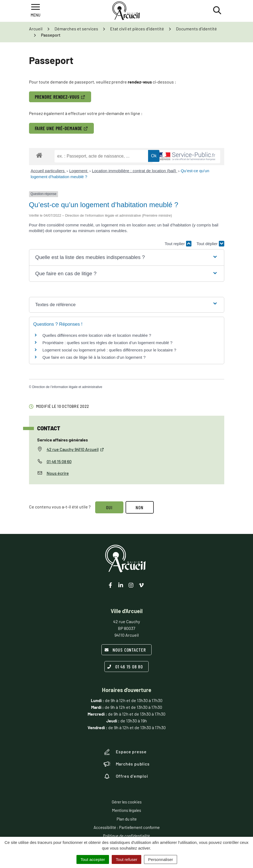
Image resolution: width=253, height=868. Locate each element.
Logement (79, 171)
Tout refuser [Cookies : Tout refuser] (126, 859)
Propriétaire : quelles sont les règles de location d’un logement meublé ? (108, 343)
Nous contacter (125, 650)
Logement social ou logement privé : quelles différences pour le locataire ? (109, 350)
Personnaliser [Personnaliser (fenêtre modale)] (161, 859)
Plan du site (127, 819)
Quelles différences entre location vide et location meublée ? (97, 335)
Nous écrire (58, 473)
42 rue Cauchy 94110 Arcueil (75, 449)
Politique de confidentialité (126, 836)
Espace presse (125, 752)
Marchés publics (127, 764)
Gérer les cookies (127, 802)
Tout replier (178, 244)
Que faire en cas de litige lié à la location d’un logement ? (94, 357)
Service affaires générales (63, 440)
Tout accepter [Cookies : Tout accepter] (93, 859)
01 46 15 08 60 (59, 461)
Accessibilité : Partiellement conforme (127, 827)
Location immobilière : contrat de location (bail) (134, 171)
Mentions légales (126, 810)
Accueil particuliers (48, 171)
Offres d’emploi (126, 776)
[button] (127, 257)
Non (140, 507)
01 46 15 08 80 (125, 667)
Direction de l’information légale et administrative (67, 387)
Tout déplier (210, 244)
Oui (110, 507)
